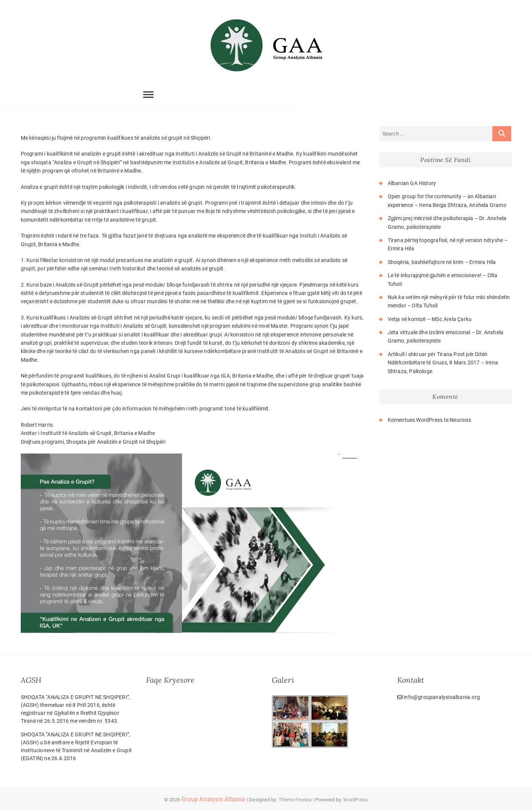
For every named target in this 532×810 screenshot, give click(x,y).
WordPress (355, 800)
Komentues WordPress (415, 420)
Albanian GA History (412, 183)
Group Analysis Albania (213, 799)
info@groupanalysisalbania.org (439, 697)
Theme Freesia (295, 800)
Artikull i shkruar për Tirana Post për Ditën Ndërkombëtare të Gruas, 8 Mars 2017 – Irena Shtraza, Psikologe (443, 363)
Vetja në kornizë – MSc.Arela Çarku (430, 319)
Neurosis (460, 420)
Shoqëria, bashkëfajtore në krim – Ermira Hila (442, 262)
